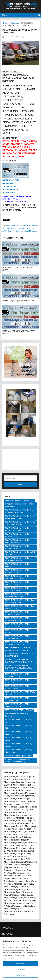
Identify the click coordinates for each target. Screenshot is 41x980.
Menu (5, 15)
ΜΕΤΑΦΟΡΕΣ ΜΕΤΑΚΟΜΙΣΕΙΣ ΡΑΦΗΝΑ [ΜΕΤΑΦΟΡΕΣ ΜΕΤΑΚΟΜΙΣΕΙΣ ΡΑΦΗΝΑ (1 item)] (17, 715)
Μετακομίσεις (11, 180)
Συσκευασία (9, 186)
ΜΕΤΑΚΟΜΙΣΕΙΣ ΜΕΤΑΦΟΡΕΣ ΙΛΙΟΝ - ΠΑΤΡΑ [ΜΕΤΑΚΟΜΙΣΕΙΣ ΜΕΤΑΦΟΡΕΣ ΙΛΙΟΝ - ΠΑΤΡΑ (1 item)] (20, 553)
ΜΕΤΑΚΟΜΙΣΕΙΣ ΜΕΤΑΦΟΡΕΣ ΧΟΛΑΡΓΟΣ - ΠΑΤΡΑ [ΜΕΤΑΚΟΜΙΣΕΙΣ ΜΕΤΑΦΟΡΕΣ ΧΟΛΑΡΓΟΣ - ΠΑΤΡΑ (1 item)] (17, 705)
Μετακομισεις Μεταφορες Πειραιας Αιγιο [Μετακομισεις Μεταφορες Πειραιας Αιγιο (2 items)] (19, 721)
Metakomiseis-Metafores (27, 226)
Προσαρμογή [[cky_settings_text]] (21, 969)
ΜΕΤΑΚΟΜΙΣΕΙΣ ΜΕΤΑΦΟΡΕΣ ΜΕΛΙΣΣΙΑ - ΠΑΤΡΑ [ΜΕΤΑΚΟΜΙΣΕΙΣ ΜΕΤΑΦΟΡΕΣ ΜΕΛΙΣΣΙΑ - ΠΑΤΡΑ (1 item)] (17, 589)
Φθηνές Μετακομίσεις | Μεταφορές (25, 231)
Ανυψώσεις (9, 193)
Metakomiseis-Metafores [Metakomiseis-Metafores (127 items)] (25, 500)
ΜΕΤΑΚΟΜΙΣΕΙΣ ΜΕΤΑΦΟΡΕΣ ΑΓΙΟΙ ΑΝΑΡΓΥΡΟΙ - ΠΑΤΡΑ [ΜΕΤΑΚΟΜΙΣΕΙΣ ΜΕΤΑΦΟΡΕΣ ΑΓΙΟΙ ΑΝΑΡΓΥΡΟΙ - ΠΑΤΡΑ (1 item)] (20, 517)
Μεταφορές (9, 183)
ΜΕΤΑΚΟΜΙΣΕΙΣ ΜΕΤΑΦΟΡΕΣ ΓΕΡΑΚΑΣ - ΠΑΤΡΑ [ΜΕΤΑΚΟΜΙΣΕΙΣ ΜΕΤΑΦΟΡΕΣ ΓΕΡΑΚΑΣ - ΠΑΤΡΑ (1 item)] (17, 541)
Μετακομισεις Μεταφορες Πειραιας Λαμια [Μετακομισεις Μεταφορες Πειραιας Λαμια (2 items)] (19, 739)
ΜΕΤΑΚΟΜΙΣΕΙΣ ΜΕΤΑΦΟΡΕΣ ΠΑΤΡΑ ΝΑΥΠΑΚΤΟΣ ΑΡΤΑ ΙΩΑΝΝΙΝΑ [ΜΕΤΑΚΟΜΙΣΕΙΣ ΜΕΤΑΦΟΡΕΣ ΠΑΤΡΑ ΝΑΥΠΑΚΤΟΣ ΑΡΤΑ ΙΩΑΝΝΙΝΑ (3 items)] (20, 661)
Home (6, 23)
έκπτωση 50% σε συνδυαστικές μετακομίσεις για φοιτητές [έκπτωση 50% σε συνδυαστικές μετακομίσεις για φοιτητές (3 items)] (17, 760)
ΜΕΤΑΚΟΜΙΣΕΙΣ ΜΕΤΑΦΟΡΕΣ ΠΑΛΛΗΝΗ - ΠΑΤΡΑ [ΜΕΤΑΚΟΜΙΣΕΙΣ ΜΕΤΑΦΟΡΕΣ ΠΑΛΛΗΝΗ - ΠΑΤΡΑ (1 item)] (17, 619)
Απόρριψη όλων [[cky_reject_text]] (20, 975)
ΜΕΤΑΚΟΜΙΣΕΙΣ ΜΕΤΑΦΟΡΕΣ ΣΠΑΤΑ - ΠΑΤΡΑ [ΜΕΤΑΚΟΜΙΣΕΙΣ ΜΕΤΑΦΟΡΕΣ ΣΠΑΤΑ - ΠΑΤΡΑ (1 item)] (20, 693)
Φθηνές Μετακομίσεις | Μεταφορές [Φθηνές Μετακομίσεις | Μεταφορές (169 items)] (19, 756)
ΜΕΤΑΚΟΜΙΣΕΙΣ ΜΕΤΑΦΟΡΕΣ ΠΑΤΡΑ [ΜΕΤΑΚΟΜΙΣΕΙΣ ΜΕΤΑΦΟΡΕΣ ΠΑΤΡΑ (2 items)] (17, 631)
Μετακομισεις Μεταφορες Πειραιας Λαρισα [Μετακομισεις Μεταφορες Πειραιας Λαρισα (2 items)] (19, 745)
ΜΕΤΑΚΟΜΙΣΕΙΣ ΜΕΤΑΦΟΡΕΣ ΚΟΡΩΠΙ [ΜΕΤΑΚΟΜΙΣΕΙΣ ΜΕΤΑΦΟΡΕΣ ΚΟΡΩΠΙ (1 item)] (17, 565)
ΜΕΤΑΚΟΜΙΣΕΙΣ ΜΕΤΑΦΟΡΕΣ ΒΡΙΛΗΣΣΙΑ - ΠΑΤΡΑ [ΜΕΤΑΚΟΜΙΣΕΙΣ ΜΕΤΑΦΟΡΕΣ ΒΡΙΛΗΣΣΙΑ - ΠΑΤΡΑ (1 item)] (17, 529)
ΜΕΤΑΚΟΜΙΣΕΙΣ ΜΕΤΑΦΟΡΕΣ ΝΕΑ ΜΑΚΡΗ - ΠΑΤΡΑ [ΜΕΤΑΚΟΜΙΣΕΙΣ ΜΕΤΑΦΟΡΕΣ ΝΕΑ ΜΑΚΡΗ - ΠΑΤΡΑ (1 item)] (19, 607)
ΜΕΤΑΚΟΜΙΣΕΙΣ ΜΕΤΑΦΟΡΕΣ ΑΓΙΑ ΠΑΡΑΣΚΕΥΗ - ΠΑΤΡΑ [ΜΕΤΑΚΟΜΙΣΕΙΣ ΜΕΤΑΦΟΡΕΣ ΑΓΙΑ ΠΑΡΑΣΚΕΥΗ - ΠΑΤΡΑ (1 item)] (19, 511)
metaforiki (11, 226)
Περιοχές (15, 23)
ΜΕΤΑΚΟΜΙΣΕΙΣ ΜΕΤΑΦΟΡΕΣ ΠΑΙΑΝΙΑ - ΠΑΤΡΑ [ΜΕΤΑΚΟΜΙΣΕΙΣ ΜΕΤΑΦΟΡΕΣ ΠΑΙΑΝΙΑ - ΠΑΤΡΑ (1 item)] (17, 613)
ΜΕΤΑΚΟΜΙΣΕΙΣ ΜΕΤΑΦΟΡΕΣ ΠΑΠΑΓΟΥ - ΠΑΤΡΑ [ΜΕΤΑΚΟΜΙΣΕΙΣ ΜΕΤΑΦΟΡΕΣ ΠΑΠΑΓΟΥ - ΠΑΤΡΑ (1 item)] (17, 625)
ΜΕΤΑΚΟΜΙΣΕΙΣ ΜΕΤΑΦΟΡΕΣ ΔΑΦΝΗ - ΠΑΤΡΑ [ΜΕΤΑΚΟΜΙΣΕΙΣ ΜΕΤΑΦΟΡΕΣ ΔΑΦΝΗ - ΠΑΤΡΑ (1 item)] (17, 547)
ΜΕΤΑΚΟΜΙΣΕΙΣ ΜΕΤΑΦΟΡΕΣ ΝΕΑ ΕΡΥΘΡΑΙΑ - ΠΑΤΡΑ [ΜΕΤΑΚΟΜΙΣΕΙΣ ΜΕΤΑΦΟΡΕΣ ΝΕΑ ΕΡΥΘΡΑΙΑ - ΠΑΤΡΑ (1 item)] (19, 601)
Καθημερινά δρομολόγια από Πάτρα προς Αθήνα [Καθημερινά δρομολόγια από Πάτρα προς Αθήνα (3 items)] (19, 505)
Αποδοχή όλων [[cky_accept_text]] (20, 963)
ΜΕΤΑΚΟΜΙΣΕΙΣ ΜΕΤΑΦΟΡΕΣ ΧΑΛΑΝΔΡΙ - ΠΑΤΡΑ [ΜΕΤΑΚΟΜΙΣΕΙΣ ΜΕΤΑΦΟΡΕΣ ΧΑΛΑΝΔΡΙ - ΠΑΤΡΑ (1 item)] (17, 699)
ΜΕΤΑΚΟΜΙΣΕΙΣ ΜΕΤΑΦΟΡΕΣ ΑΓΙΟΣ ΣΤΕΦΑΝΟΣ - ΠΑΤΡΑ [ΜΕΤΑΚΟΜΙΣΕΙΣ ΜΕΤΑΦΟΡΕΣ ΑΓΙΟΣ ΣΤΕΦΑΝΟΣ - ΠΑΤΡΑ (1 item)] (20, 523)
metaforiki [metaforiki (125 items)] (9, 500)
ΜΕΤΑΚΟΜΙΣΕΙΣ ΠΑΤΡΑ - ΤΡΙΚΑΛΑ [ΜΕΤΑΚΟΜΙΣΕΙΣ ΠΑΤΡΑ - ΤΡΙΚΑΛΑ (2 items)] (19, 710)
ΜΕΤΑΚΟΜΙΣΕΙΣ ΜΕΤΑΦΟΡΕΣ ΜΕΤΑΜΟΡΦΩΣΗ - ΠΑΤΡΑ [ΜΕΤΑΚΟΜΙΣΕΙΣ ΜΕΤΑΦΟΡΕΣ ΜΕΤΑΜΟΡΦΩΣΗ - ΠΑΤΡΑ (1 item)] (17, 595)
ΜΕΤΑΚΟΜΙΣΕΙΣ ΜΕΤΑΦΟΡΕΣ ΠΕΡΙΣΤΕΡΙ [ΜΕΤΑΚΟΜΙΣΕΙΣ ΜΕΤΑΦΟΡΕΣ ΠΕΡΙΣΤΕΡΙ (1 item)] (17, 681)
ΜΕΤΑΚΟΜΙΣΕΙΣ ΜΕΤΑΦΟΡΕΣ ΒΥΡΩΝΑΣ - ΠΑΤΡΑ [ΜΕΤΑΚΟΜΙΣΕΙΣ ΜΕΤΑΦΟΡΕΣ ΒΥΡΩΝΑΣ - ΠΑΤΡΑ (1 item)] (17, 535)
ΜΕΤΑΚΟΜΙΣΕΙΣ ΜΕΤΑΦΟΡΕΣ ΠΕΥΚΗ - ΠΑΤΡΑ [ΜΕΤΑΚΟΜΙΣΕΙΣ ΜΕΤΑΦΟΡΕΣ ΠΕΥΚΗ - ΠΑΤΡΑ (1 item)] (17, 687)
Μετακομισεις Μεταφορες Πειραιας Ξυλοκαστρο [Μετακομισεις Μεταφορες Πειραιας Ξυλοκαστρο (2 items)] (19, 751)
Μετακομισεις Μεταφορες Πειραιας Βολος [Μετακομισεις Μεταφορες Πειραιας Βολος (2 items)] (19, 727)
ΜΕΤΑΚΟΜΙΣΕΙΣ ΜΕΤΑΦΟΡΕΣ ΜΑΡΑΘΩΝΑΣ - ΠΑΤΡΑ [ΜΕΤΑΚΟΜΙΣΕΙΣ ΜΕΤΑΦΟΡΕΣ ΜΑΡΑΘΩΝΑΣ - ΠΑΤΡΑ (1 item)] (17, 577)
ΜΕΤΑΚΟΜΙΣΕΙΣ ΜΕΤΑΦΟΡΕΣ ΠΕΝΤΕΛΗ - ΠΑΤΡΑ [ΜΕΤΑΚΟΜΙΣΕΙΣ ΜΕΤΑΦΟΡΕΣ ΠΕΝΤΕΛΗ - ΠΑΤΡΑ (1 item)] (17, 675)
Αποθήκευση (10, 189)
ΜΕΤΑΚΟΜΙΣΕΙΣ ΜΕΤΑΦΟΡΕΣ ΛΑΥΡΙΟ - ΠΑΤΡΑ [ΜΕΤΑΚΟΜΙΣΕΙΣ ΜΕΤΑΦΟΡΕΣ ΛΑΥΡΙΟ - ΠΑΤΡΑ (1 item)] (17, 571)
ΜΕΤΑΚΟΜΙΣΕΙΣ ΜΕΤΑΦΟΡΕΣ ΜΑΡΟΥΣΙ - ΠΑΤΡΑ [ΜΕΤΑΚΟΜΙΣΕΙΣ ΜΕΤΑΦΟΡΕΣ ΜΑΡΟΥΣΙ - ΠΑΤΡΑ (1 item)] (17, 583)
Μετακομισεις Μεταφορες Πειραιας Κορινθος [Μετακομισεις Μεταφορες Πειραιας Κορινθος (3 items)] (19, 733)
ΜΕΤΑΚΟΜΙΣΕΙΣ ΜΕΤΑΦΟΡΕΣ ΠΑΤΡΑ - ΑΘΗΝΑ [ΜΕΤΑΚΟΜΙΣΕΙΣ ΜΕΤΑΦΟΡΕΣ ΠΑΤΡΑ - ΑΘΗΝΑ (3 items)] (17, 637)
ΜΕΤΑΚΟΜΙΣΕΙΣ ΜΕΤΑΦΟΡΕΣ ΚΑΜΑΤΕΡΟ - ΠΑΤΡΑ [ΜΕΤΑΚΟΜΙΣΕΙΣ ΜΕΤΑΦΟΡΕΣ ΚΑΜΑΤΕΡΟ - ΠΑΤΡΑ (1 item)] (17, 559)
